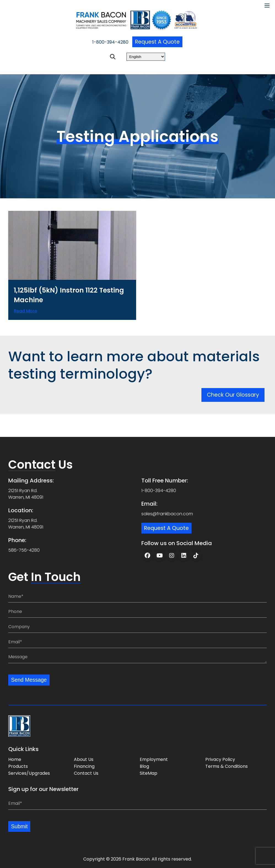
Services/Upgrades (29, 773)
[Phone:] (137, 611)
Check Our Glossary (234, 402)
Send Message (29, 680)
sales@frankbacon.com (167, 513)
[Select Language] (146, 57)
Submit (20, 826)
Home (15, 759)
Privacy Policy (220, 759)
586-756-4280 (24, 550)
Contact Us (86, 773)
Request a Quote (157, 42)
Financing (84, 766)
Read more (25, 315)
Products (18, 766)
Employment (154, 759)
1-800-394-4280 (110, 42)
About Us (84, 759)
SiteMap (149, 773)
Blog (144, 766)
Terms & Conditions (227, 766)
